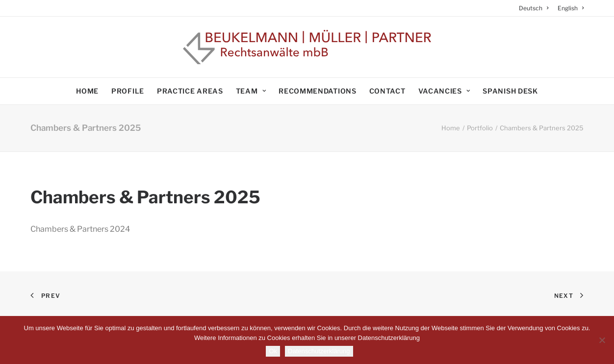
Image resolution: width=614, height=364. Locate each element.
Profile (128, 91)
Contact (387, 91)
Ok (273, 351)
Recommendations (318, 91)
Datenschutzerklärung (319, 351)
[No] (602, 340)
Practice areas (190, 91)
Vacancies (444, 91)
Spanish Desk (510, 91)
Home (87, 91)
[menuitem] (536, 8)
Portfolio (480, 128)
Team (251, 91)
